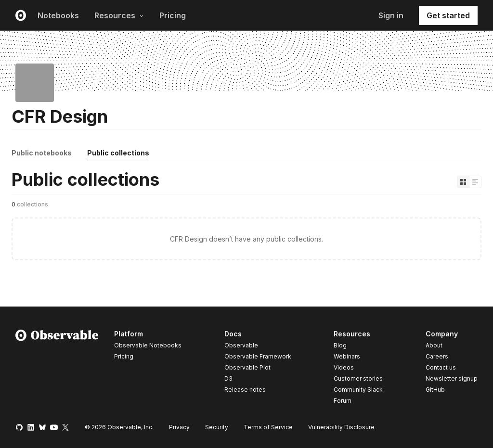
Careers (437, 356)
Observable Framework (258, 356)
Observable (241, 345)
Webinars (347, 356)
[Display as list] (475, 182)
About (434, 345)
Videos (344, 367)
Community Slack (358, 390)
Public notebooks (42, 153)
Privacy (179, 427)
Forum (343, 401)
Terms (268, 427)
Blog (340, 345)
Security (217, 427)
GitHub (435, 390)
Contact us (441, 368)
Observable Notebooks (148, 345)
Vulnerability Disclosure (341, 427)
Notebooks (58, 15)
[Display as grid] (463, 182)
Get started (448, 15)
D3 (228, 378)
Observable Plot (247, 367)
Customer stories (358, 378)
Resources (119, 15)
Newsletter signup (452, 379)
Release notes (245, 390)
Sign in (391, 15)
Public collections (118, 153)
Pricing (173, 15)
